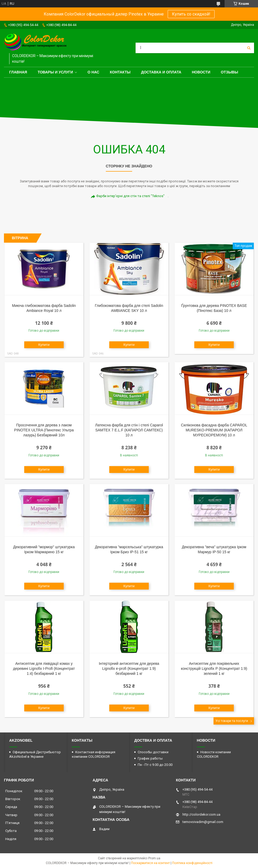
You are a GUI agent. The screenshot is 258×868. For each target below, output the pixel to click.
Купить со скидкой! (191, 14)
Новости (201, 72)
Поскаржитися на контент (150, 863)
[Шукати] (249, 48)
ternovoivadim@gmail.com (203, 822)
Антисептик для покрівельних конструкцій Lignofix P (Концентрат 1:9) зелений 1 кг (214, 669)
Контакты (120, 72)
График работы (150, 758)
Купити (44, 345)
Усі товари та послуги (232, 721)
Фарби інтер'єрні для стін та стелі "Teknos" (130, 196)
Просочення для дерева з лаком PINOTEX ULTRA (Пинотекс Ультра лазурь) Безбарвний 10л (44, 430)
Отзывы (230, 72)
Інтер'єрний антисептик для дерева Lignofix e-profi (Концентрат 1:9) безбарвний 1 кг (129, 669)
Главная (18, 72)
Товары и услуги (55, 72)
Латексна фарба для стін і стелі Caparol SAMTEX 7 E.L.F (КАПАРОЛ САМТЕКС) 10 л (129, 430)
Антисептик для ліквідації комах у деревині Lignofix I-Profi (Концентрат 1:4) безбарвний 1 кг (44, 669)
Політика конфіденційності (192, 863)
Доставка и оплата (161, 72)
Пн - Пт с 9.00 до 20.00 (155, 765)
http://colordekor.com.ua (201, 814)
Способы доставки (153, 752)
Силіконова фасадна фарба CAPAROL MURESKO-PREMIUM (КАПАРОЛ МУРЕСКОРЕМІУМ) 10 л (214, 430)
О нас (93, 72)
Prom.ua (154, 858)
